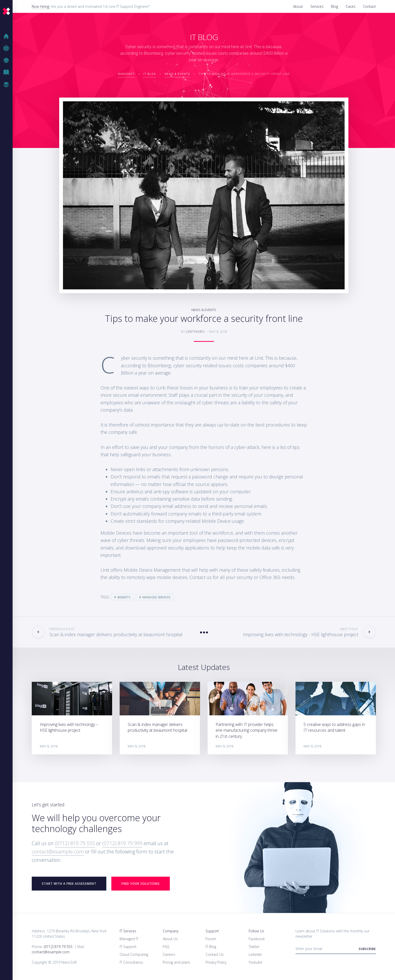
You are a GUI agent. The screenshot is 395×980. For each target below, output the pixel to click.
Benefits (124, 597)
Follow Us (256, 931)
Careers (169, 954)
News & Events (204, 310)
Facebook (257, 939)
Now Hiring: (41, 6)
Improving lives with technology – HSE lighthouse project (69, 727)
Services (317, 6)
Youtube (255, 962)
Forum (211, 939)
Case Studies (8, 85)
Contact (369, 6)
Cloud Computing (134, 954)
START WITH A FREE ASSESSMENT (69, 884)
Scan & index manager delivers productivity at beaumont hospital (157, 727)
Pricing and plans (176, 962)
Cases (351, 6)
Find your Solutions (141, 884)
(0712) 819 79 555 (75, 843)
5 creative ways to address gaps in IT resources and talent (334, 727)
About (298, 6)
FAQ (166, 947)
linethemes (195, 331)
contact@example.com (58, 852)
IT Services (128, 931)
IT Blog (8, 73)
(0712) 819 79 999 (122, 843)
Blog (335, 6)
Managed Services (156, 597)
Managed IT (129, 939)
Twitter (254, 947)
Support (212, 931)
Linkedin (255, 954)
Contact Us (215, 954)
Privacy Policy (216, 962)
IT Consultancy (131, 962)
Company (171, 931)
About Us (170, 939)
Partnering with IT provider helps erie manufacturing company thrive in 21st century (246, 730)
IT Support (128, 947)
